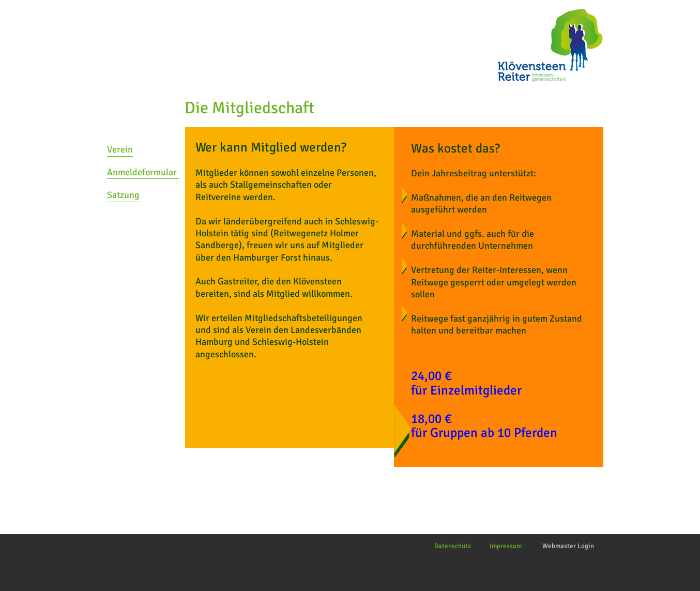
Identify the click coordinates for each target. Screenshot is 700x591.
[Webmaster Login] (568, 546)
